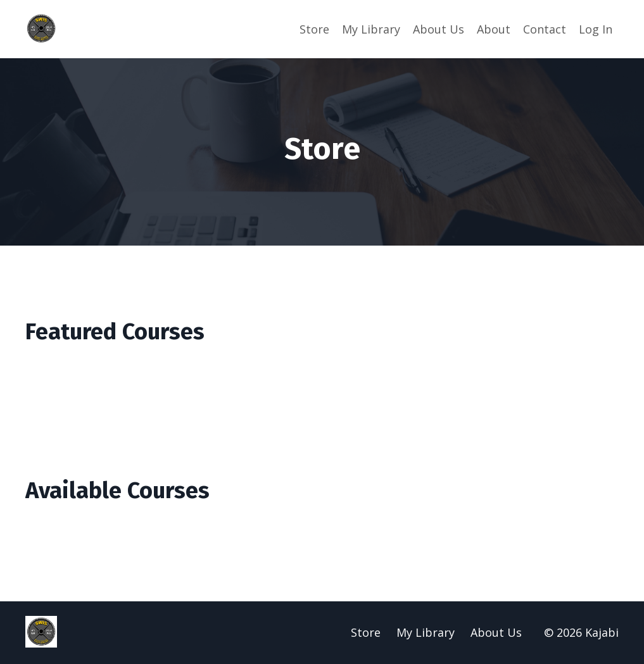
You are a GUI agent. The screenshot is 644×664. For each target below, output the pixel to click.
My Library (371, 29)
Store (314, 29)
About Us (439, 29)
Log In (596, 29)
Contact (545, 29)
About (494, 29)
